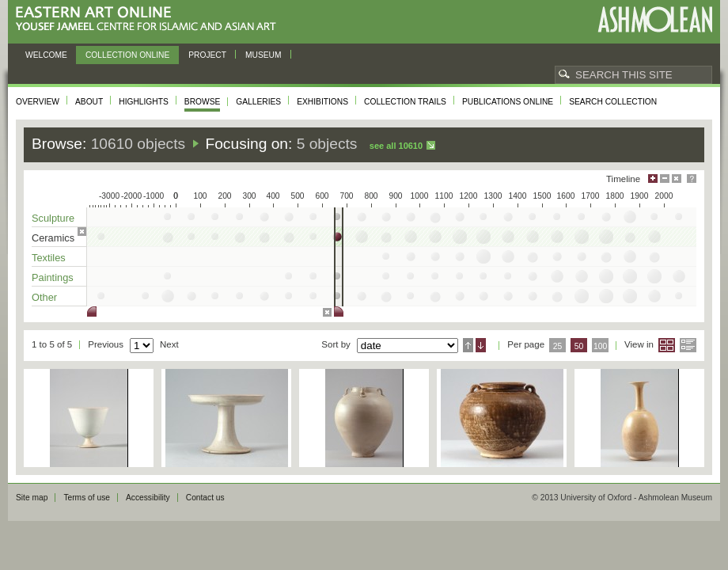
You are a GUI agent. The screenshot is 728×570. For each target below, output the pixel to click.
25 (558, 346)
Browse (203, 102)
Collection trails (405, 102)
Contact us (205, 498)
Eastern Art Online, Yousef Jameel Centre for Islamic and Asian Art (150, 19)
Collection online (127, 55)
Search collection (613, 102)
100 (600, 346)
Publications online (508, 102)
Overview (38, 102)
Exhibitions (322, 102)
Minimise (665, 179)
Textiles (49, 258)
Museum (264, 55)
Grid (667, 345)
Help (692, 179)
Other (44, 297)
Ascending (468, 345)
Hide (677, 179)
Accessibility (148, 498)
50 (579, 346)
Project (207, 55)
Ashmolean (655, 19)
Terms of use (87, 498)
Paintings (53, 277)
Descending (481, 345)
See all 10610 (396, 146)
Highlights (144, 102)
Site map (32, 498)
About (89, 102)
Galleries (258, 102)
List (688, 345)
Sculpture (53, 218)
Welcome (46, 55)
